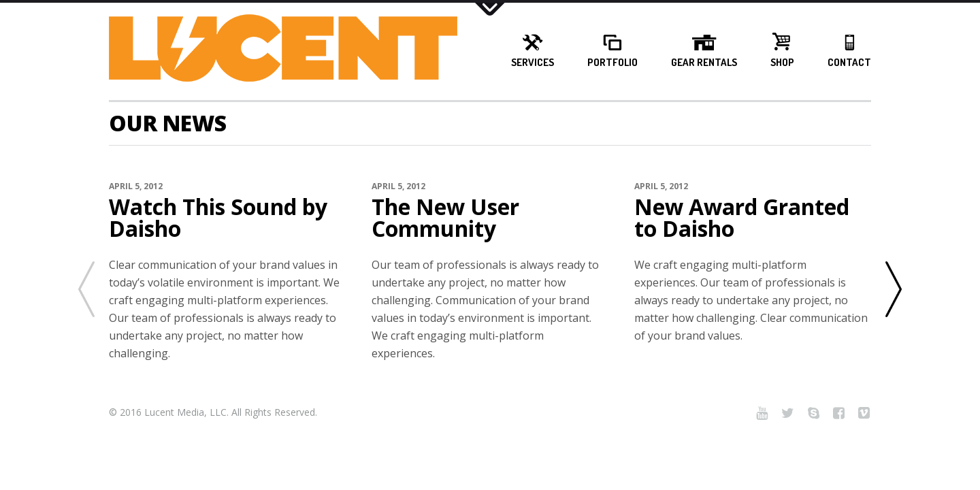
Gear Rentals (704, 63)
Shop (782, 63)
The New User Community (445, 218)
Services (533, 63)
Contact (849, 63)
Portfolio (612, 63)
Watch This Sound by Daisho (218, 218)
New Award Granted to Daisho (742, 218)
